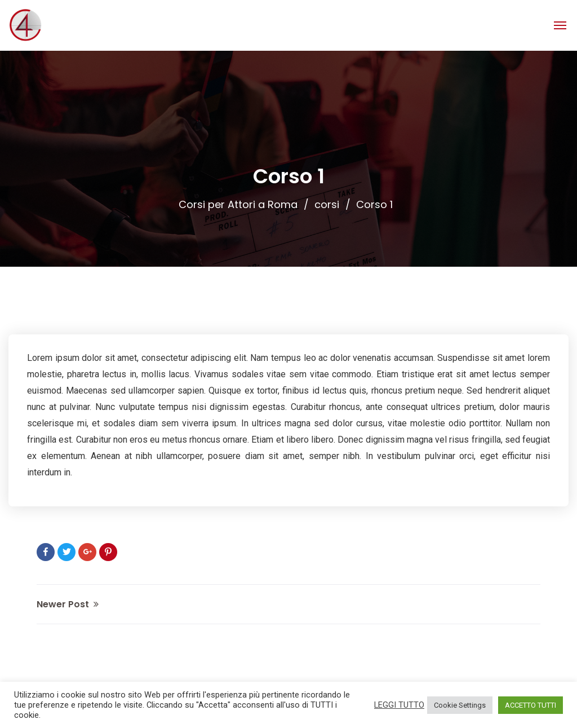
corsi (327, 204)
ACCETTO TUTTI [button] (531, 705)
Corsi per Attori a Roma (238, 204)
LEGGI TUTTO (399, 705)
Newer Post (68, 604)
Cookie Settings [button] (460, 705)
